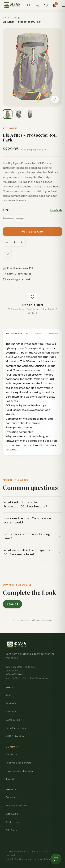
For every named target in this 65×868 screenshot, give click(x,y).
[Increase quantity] (21, 242)
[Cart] (55, 5)
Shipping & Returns (17, 806)
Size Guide (56, 210)
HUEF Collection (15, 736)
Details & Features (17, 333)
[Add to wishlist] (7, 253)
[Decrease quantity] (7, 242)
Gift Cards (11, 830)
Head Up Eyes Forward (19, 763)
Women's (11, 703)
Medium (8, 218)
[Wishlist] (46, 5)
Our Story (11, 754)
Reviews (54, 333)
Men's (9, 695)
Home (6, 18)
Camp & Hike (13, 720)
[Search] (29, 5)
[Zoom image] (55, 99)
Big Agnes (10, 128)
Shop (17, 18)
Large (20, 218)
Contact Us (12, 797)
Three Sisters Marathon (19, 771)
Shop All (12, 605)
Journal (10, 779)
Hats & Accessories (17, 728)
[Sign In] (37, 5)
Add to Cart (32, 232)
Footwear (11, 712)
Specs (38, 333)
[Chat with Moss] (56, 859)
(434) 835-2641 (14, 674)
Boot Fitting (12, 822)
